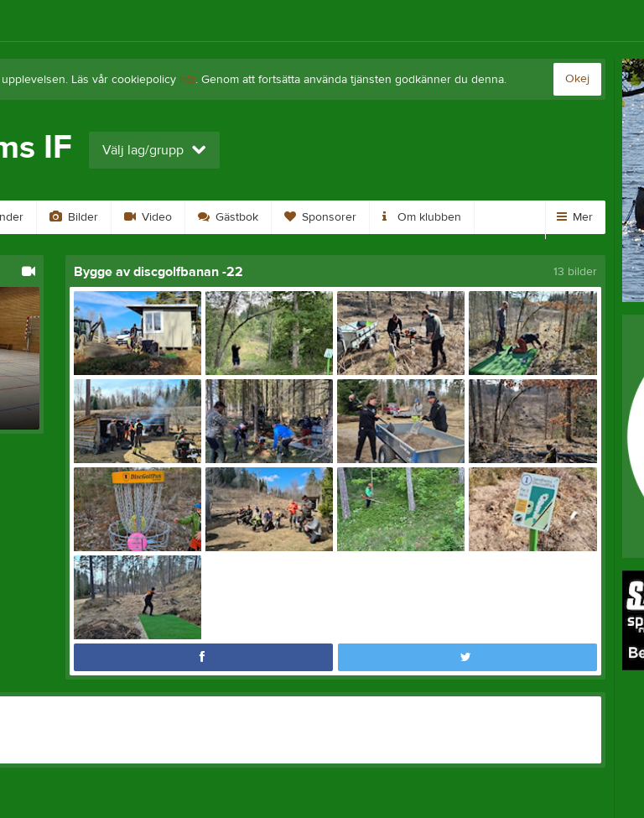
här (187, 80)
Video (148, 217)
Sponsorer (320, 217)
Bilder (74, 217)
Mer (575, 217)
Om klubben (422, 217)
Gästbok (228, 217)
